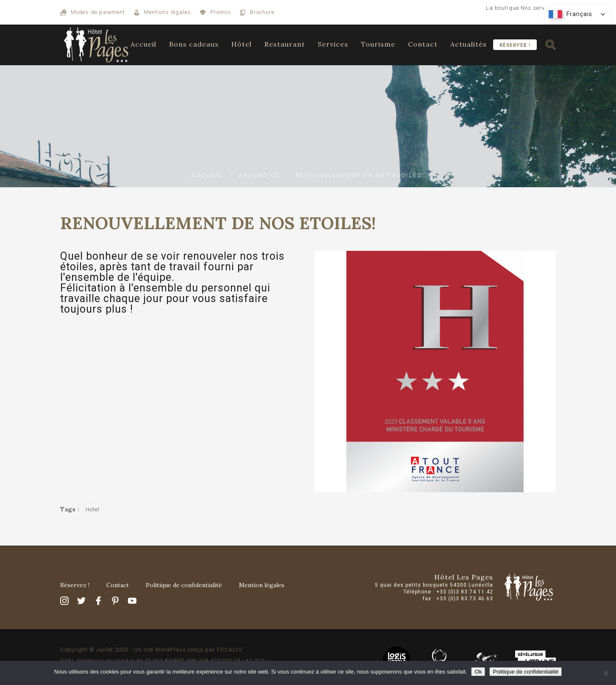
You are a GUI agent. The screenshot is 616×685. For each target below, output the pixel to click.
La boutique (502, 8)
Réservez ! (515, 45)
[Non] (605, 673)
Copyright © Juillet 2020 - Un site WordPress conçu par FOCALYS (151, 650)
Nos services (538, 8)
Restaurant (285, 44)
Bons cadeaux (194, 44)
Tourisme (378, 44)
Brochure (262, 12)
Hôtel (241, 44)
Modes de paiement (98, 12)
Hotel (93, 509)
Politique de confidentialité (184, 585)
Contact (423, 44)
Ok (478, 672)
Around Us (259, 175)
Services (333, 44)
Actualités (469, 44)
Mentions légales (168, 12)
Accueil (143, 44)
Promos (221, 12)
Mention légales (262, 585)
